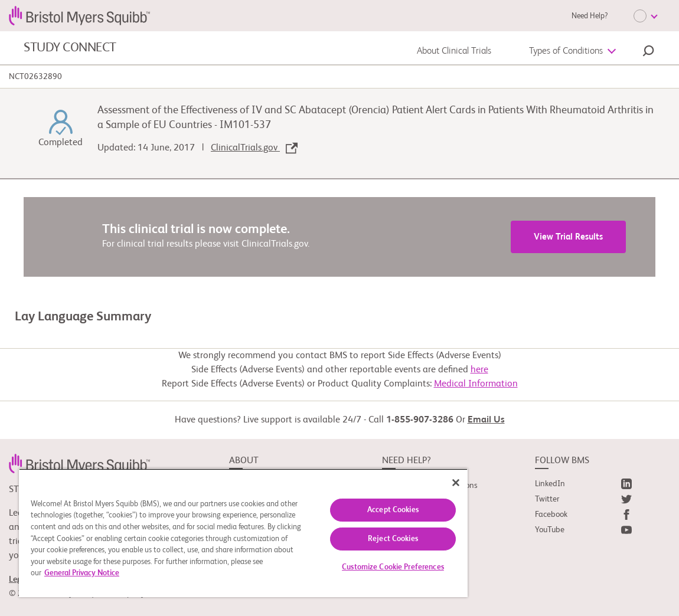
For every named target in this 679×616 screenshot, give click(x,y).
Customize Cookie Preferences (393, 567)
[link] (79, 463)
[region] (243, 533)
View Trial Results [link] (568, 237)
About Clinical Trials (454, 51)
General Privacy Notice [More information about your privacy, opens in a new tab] (82, 573)
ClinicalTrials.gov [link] (254, 148)
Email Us (486, 420)
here (479, 370)
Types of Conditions (566, 51)
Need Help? (590, 16)
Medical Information (476, 384)
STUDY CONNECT (70, 48)
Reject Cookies (393, 539)
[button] (648, 53)
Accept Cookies (393, 510)
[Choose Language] (645, 16)
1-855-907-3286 (420, 420)
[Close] (456, 483)
